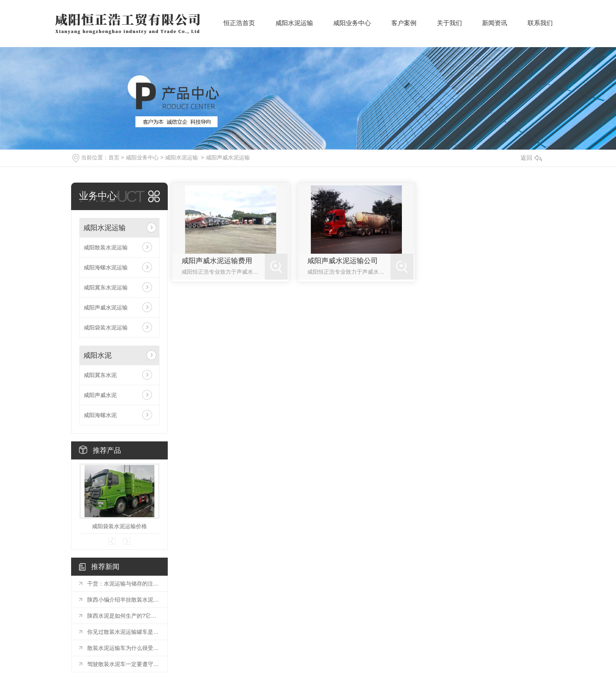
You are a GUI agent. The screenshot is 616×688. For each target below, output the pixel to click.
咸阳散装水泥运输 (106, 247)
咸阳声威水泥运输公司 (343, 261)
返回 (531, 158)
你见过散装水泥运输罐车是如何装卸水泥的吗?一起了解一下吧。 (123, 632)
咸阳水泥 (97, 355)
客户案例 (404, 28)
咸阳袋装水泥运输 (106, 328)
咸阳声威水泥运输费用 (217, 261)
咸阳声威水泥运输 (228, 157)
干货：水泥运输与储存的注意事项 (123, 584)
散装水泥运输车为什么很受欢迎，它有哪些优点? (123, 648)
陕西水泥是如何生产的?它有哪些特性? (123, 616)
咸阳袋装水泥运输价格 (119, 526)
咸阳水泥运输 (294, 28)
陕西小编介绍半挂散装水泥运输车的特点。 (123, 600)
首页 (114, 157)
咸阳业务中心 (352, 28)
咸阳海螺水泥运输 (106, 267)
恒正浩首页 (239, 28)
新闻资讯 (495, 28)
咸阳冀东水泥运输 (106, 287)
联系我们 (540, 28)
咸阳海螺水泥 (100, 415)
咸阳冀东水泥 (100, 375)
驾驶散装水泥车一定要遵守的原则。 (123, 664)
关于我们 (449, 28)
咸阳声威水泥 (100, 395)
